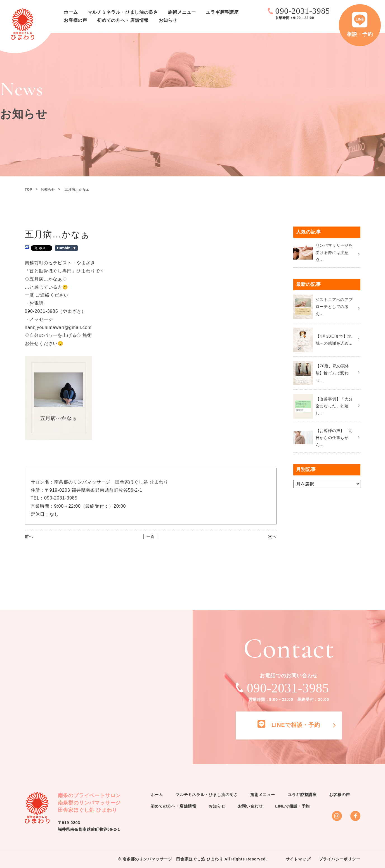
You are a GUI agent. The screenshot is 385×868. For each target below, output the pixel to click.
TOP (29, 190)
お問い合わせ (250, 806)
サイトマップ (298, 859)
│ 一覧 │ (150, 536)
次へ (272, 536)
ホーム (71, 12)
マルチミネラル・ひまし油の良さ (123, 12)
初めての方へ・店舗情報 (123, 20)
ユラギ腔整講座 (222, 12)
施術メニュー (182, 12)
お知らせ (168, 20)
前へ (29, 536)
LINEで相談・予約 (292, 806)
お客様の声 (75, 20)
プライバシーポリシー (340, 859)
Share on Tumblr (66, 248)
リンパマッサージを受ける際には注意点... (334, 252)
